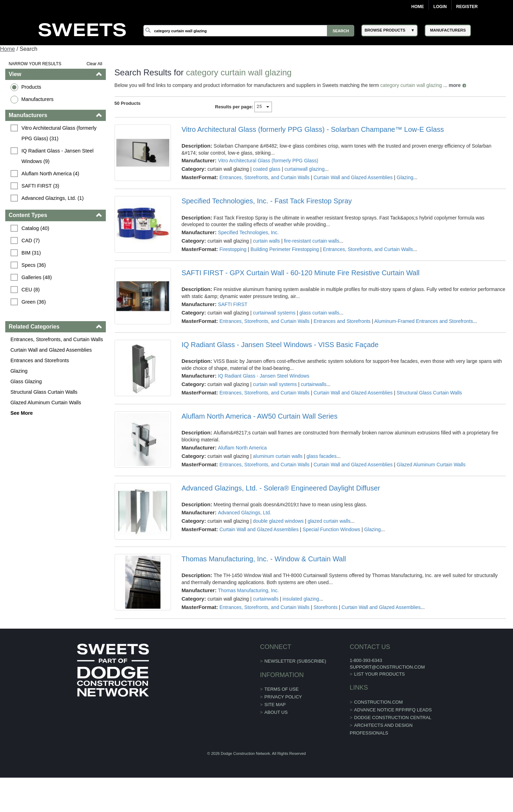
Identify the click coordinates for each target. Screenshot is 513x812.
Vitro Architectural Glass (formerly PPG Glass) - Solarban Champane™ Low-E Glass (313, 129)
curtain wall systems (275, 384)
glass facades (322, 456)
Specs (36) (34, 265)
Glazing (19, 371)
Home (418, 7)
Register (467, 7)
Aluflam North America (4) (50, 174)
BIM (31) (31, 253)
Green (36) (34, 302)
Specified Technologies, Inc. (248, 232)
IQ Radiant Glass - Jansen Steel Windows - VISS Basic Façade (280, 345)
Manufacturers (37, 99)
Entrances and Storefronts (40, 360)
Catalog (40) (35, 228)
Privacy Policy (283, 697)
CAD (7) (30, 241)
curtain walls (266, 241)
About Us (276, 712)
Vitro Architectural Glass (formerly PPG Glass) (268, 161)
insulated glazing (301, 599)
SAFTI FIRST (233, 304)
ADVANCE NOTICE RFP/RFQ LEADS (393, 710)
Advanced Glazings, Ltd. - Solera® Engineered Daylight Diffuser (281, 488)
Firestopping (233, 249)
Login (440, 7)
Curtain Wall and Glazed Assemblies (51, 350)
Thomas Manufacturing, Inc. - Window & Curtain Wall (264, 559)
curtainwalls (313, 384)
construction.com (379, 702)
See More (22, 413)
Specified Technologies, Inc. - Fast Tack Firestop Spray (267, 201)
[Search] (249, 31)
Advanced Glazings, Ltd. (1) (53, 198)
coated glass (267, 169)
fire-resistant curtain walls (312, 241)
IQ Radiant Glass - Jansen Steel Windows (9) (58, 156)
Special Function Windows (331, 529)
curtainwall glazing (305, 169)
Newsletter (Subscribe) (295, 661)
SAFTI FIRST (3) (40, 186)
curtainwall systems (274, 313)
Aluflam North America (242, 448)
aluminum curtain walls (278, 456)
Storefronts (326, 607)
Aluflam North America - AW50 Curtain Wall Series (259, 416)
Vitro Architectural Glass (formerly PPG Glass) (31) (60, 133)
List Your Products (380, 674)
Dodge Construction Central (393, 718)
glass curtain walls (320, 313)
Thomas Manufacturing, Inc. (248, 590)
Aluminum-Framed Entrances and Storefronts (424, 321)
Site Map (275, 705)
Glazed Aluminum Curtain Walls (46, 402)
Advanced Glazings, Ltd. (245, 513)
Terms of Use (282, 689)
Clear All (94, 64)
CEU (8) (30, 290)
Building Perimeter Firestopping (285, 249)
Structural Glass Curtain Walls (44, 392)
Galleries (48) (36, 277)
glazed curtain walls (329, 521)
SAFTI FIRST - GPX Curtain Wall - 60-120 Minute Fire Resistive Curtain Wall (300, 273)
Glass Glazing (26, 381)
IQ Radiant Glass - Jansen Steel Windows (264, 376)
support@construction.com (387, 667)
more (455, 85)
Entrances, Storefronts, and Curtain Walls (57, 339)
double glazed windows (278, 521)
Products (31, 87)
